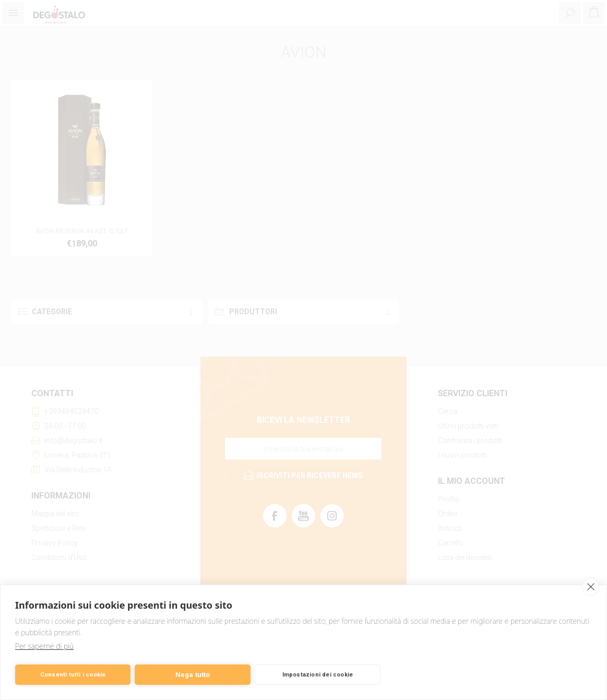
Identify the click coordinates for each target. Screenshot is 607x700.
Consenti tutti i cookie (73, 675)
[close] (591, 587)
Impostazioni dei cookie (318, 675)
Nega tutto (193, 675)
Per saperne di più (44, 646)
